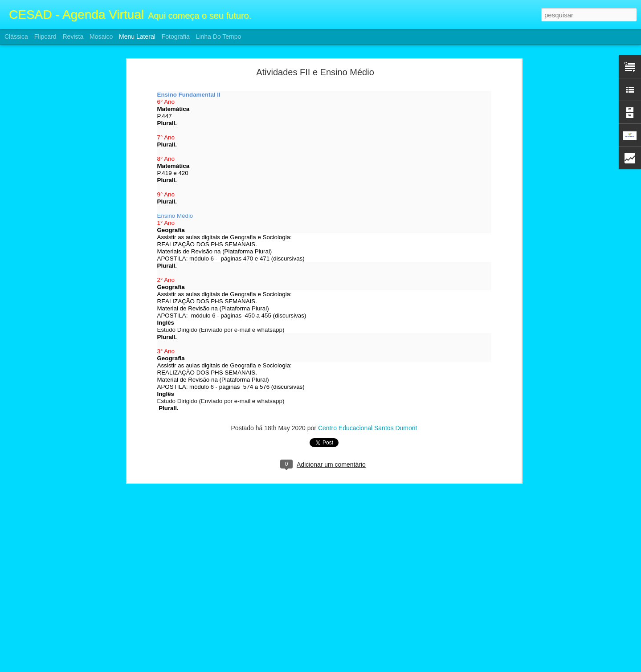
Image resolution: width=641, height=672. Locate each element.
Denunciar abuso (386, 667)
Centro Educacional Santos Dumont (368, 356)
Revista (73, 37)
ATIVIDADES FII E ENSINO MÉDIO (64, 615)
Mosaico (101, 37)
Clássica (16, 37)
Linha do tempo (219, 37)
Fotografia (176, 37)
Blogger (356, 667)
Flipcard (45, 37)
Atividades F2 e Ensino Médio (57, 635)
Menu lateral (137, 37)
